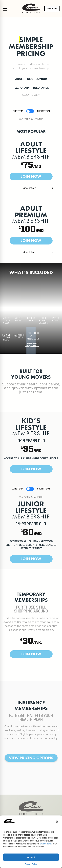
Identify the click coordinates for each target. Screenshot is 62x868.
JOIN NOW (52, 9)
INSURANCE (41, 88)
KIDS (30, 79)
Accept (31, 857)
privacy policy (46, 844)
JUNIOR (42, 79)
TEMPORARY (22, 88)
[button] (57, 822)
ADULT (20, 79)
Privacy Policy (31, 864)
